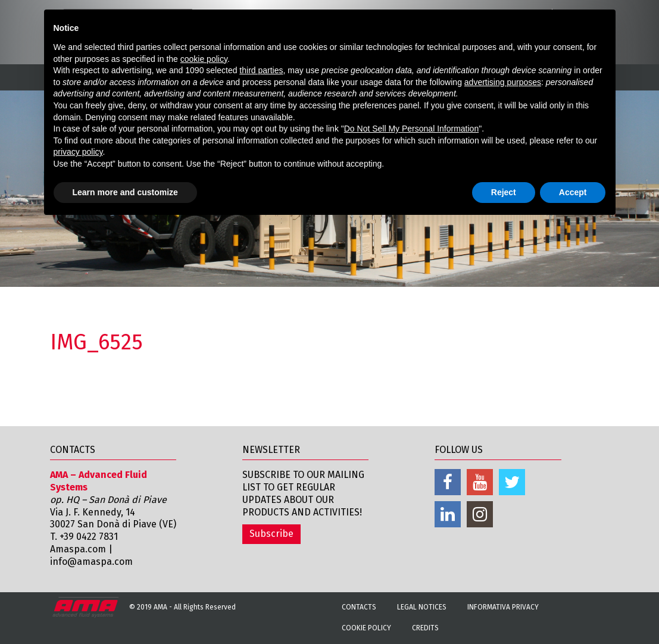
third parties (261, 70)
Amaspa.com (78, 549)
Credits (425, 628)
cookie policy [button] (204, 59)
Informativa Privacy (503, 607)
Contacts (359, 607)
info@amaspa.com (91, 562)
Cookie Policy (366, 628)
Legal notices (422, 607)
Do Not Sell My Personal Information (411, 129)
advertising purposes (503, 82)
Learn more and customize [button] (125, 192)
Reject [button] (504, 192)
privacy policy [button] (78, 152)
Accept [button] (573, 192)
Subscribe (271, 534)
